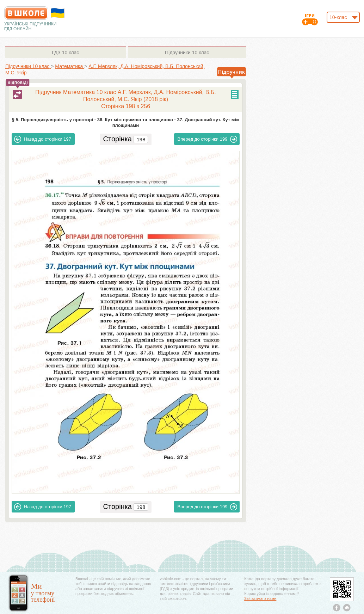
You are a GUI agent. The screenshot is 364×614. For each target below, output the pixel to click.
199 (208, 139)
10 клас (65, 53)
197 (43, 139)
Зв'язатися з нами (260, 598)
